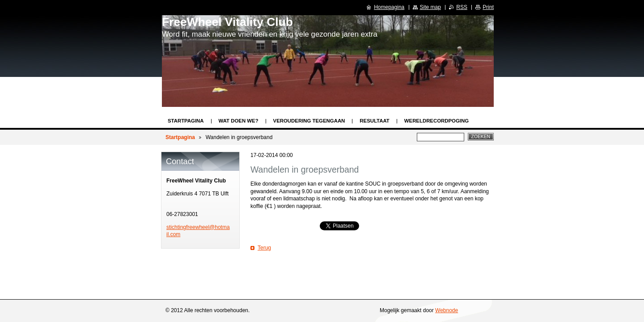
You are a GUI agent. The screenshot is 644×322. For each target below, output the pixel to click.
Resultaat (374, 121)
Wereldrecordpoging (436, 121)
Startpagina (186, 121)
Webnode (447, 310)
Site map (430, 7)
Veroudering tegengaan (309, 121)
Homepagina (389, 7)
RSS (462, 7)
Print (488, 7)
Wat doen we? (239, 121)
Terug (264, 248)
